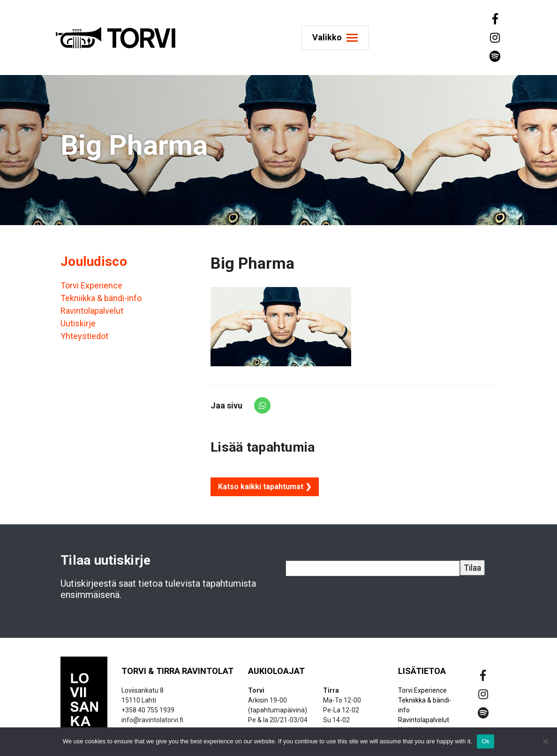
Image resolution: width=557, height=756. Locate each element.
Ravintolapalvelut (92, 311)
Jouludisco (94, 261)
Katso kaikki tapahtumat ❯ (265, 487)
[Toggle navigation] (339, 38)
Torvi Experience (91, 285)
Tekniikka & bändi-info (101, 298)
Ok (485, 741)
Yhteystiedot (84, 336)
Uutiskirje (78, 323)
